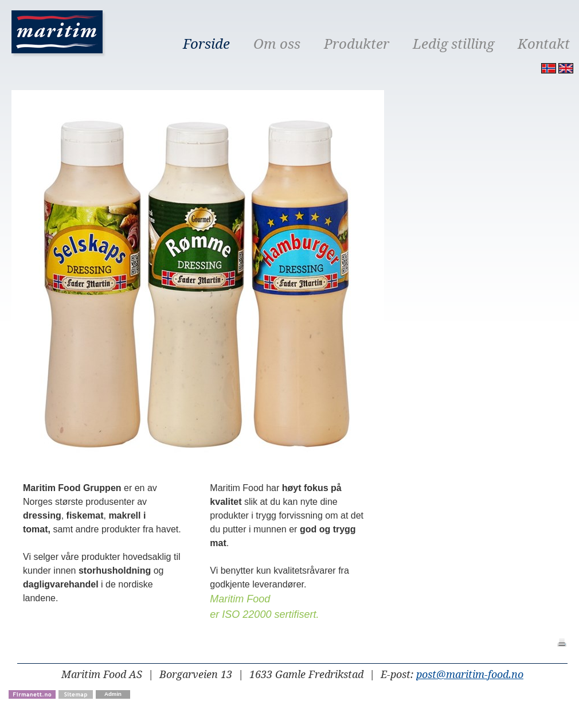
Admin (113, 694)
